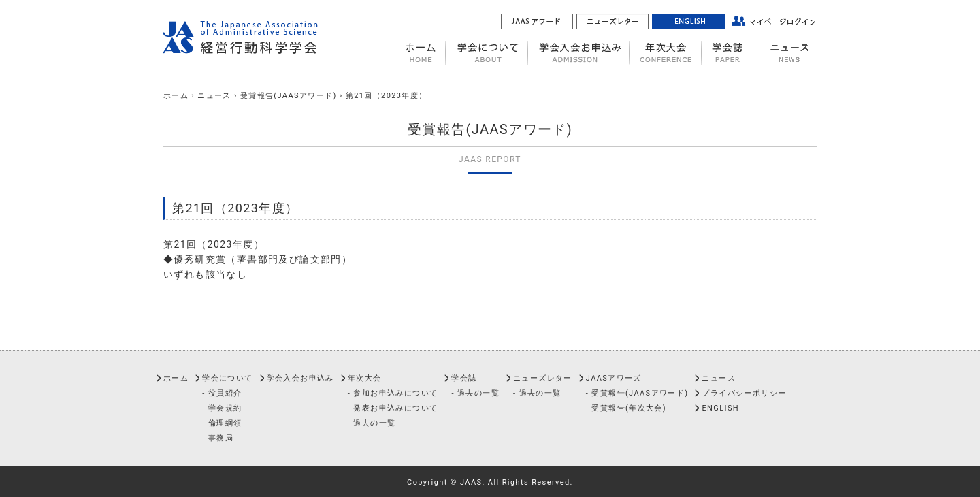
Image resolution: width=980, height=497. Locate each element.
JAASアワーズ (614, 378)
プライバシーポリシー (744, 393)
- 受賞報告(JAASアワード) (637, 393)
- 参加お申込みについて (393, 393)
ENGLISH (720, 408)
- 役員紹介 (222, 393)
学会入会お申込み (300, 378)
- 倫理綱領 (222, 423)
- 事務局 (218, 438)
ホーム (176, 96)
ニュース (214, 96)
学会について (227, 378)
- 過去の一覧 (372, 423)
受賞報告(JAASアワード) (290, 96)
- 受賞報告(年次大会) (626, 408)
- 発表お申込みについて (393, 408)
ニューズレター (543, 378)
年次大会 (365, 378)
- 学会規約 (222, 408)
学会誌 (464, 378)
